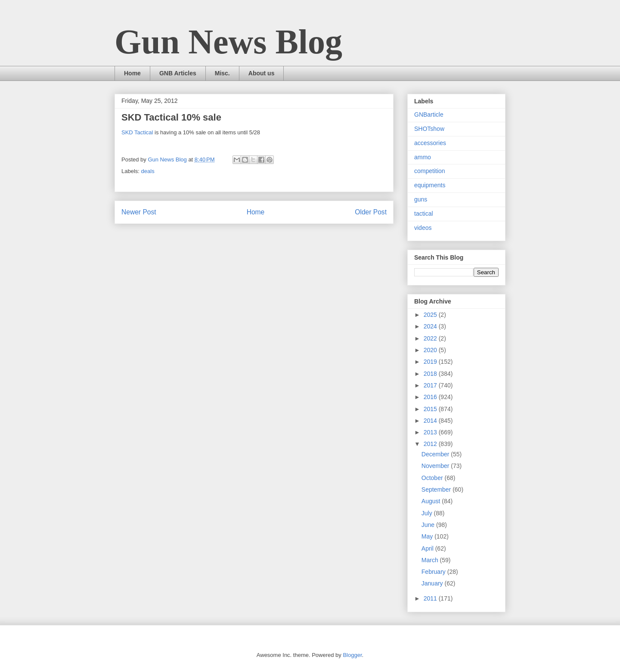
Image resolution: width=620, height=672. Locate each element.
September (437, 489)
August (432, 501)
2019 (431, 362)
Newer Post (139, 212)
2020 (431, 350)
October (433, 478)
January (433, 583)
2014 (431, 421)
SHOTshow (429, 129)
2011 (431, 598)
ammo (423, 157)
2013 (431, 432)
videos (423, 228)
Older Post (371, 212)
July (428, 513)
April (428, 548)
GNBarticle (429, 115)
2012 (431, 444)
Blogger (352, 655)
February (434, 572)
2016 (431, 397)
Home (132, 73)
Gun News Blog (228, 42)
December (436, 454)
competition (430, 171)
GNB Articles (178, 73)
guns (421, 199)
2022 (431, 338)
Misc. (222, 73)
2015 (431, 409)
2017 (431, 385)
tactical (424, 214)
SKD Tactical (137, 132)
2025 (431, 315)
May (428, 536)
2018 (431, 374)
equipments (430, 185)
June (429, 525)
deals (148, 171)
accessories (430, 143)
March (431, 560)
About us (262, 73)
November (436, 466)
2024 (431, 326)
